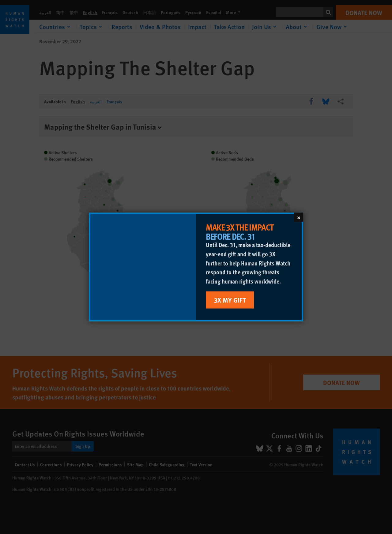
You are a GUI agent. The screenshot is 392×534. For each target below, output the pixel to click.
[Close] (299, 217)
